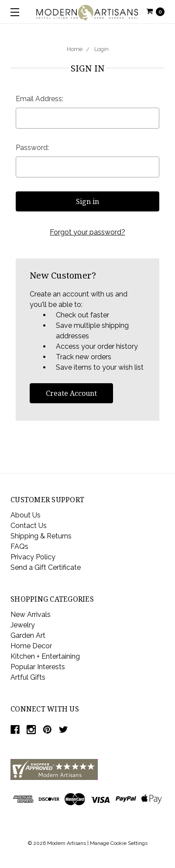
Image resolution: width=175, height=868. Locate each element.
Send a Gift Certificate (46, 567)
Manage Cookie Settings (119, 843)
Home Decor (31, 646)
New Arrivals (31, 614)
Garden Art (28, 635)
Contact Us (29, 526)
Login (101, 49)
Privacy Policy (33, 557)
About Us (26, 515)
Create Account (71, 393)
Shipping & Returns (41, 536)
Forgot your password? (87, 232)
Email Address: (39, 99)
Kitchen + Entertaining (45, 656)
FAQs (19, 546)
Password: (32, 148)
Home (75, 49)
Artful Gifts (28, 677)
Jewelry (23, 625)
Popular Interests (38, 667)
